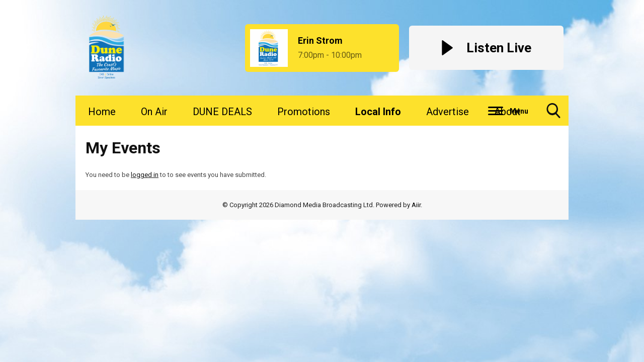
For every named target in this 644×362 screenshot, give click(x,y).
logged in (145, 175)
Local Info (378, 112)
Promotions (304, 112)
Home (102, 112)
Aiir (416, 205)
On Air (154, 112)
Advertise (448, 112)
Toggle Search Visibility (553, 114)
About (507, 112)
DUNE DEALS (222, 112)
